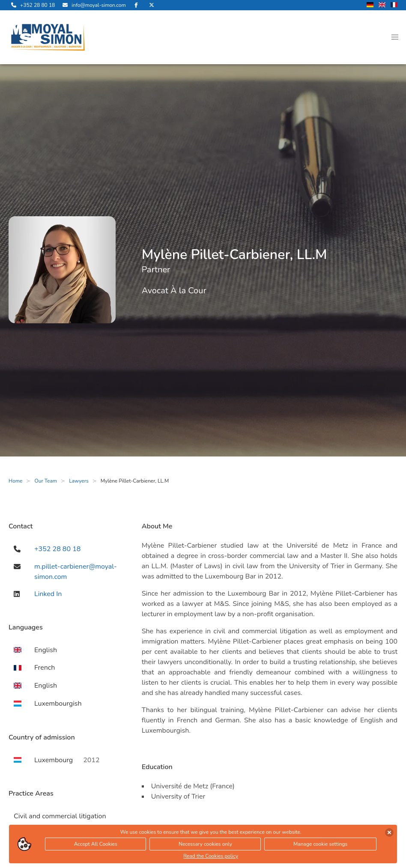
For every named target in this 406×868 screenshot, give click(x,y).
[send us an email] (93, 5)
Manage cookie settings (320, 845)
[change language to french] (394, 5)
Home (15, 481)
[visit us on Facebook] (136, 5)
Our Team (46, 481)
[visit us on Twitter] (152, 5)
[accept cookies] (389, 834)
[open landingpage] (48, 37)
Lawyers (79, 481)
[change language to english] (382, 5)
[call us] (32, 5)
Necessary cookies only (205, 845)
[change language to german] (370, 5)
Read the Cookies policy (211, 857)
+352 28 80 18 (57, 549)
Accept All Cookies (96, 845)
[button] (395, 37)
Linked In (48, 594)
